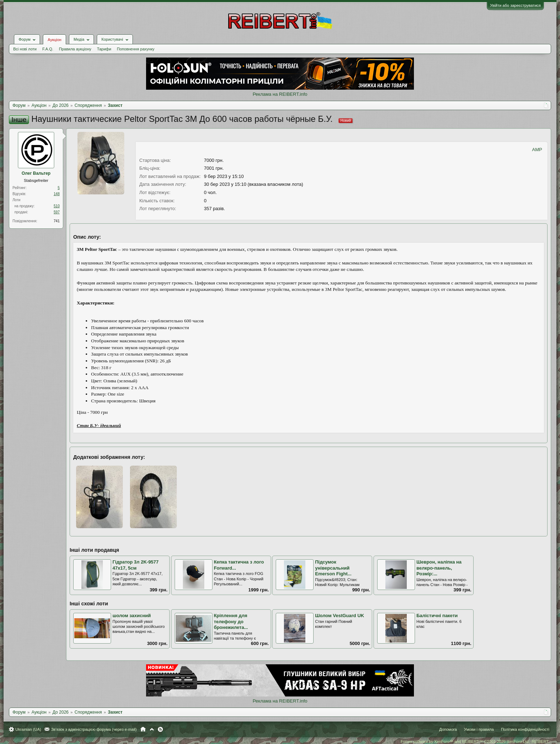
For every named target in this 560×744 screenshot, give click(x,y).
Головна (143, 729)
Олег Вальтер (36, 173)
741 (57, 221)
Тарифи (104, 49)
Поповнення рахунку (136, 49)
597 (57, 212)
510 (57, 206)
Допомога (448, 729)
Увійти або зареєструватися (515, 5)
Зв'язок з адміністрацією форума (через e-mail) (94, 729)
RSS (160, 729)
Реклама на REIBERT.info (280, 94)
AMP (537, 150)
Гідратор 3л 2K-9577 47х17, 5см (136, 565)
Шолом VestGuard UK (339, 616)
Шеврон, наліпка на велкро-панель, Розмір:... (439, 568)
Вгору (152, 729)
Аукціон (54, 40)
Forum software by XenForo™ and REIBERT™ (475, 741)
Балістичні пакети (437, 616)
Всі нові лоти (25, 49)
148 (57, 194)
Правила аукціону (75, 49)
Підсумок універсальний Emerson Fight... (333, 568)
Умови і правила (479, 729)
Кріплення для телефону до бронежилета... (231, 621)
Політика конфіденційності (525, 729)
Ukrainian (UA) (28, 729)
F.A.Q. (48, 49)
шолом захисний (132, 616)
